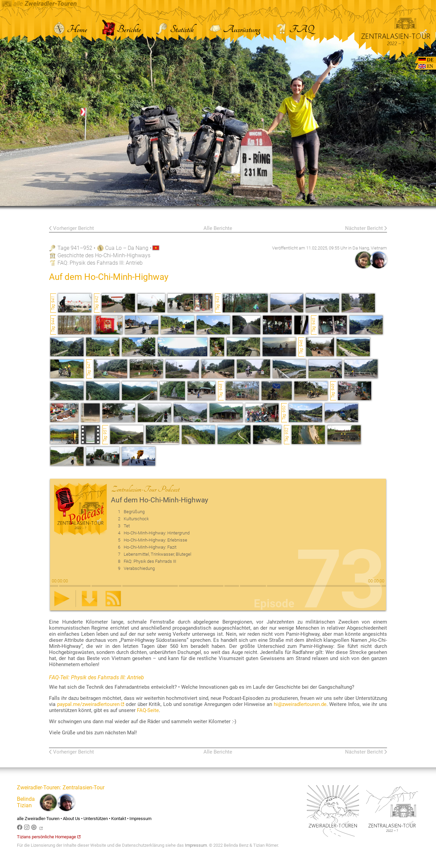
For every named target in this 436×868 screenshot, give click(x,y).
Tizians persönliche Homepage (49, 837)
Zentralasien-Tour (83, 787)
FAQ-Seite (148, 710)
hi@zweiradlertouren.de (300, 704)
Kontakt (119, 819)
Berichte (122, 29)
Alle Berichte (218, 228)
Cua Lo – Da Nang (127, 248)
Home (70, 29)
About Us (71, 819)
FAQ (294, 29)
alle (39, 4)
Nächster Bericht (364, 228)
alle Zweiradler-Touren (38, 819)
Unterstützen (96, 819)
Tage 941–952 (75, 248)
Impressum (140, 819)
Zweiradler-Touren (38, 787)
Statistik (175, 29)
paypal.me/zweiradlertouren (91, 704)
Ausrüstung (234, 29)
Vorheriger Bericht (74, 228)
